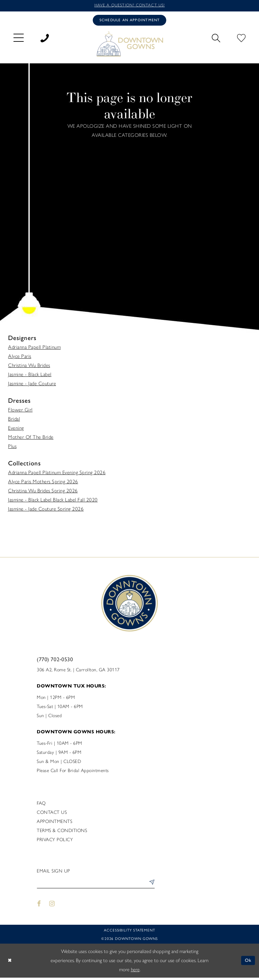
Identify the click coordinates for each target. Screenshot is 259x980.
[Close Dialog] (10, 963)
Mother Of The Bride (31, 439)
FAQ (41, 805)
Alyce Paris (20, 358)
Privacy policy (55, 841)
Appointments (54, 823)
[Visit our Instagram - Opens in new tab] (52, 906)
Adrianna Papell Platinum (34, 349)
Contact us (52, 814)
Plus (12, 448)
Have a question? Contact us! (129, 6)
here (135, 972)
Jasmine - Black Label (30, 376)
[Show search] (216, 38)
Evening (16, 430)
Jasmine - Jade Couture (32, 385)
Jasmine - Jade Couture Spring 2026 (46, 511)
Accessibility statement (129, 932)
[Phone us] (45, 38)
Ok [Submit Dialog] (248, 963)
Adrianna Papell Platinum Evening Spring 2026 (57, 474)
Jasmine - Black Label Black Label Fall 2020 (53, 501)
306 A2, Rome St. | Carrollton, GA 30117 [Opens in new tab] (78, 671)
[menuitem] (19, 39)
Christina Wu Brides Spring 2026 (43, 492)
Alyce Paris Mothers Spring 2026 (43, 483)
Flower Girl (20, 411)
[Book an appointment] (129, 21)
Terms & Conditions (62, 832)
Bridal (14, 421)
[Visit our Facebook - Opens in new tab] (39, 906)
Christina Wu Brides (29, 367)
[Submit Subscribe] (150, 885)
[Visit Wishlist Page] (241, 38)
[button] (19, 39)
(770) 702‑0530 (55, 661)
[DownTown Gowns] (129, 45)
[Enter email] (96, 885)
